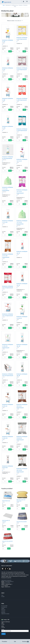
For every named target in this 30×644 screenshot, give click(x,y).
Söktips (3, 608)
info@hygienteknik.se (9, 582)
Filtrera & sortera (15, 21)
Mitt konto (3, 610)
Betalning (3, 612)
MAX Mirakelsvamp (6, 501)
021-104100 (8, 583)
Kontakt (3, 597)
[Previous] (1, 561)
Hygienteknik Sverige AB (6, 580)
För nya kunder (4, 606)
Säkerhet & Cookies (5, 614)
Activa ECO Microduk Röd (7, 541)
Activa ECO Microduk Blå (22, 522)
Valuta (3, 629)
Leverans (3, 611)
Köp (10, 51)
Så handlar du (4, 607)
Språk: (3, 626)
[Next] (29, 561)
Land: (2, 623)
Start (4, 5)
